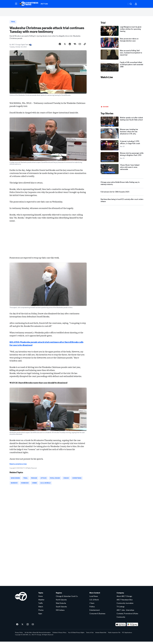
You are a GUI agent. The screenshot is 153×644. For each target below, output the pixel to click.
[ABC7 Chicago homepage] (29, 4)
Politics (92, 609)
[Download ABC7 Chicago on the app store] (121, 627)
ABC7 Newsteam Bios (125, 602)
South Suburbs (61, 609)
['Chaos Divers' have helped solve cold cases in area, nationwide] (122, 170)
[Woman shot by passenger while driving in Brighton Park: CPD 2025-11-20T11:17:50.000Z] (122, 159)
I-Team (92, 606)
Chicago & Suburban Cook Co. (67, 599)
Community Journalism (125, 606)
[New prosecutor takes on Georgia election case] (122, 44)
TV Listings (120, 609)
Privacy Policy (19, 635)
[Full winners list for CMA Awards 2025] (122, 194)
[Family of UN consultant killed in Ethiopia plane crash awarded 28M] (122, 68)
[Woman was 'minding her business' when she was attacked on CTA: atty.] (122, 135)
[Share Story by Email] (80, 46)
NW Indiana (60, 613)
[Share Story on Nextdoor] (75, 46)
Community (121, 620)
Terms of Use (90, 635)
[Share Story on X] (65, 46)
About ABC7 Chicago (124, 599)
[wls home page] (21, 599)
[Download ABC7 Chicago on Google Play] (132, 627)
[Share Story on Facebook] (60, 46)
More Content (95, 595)
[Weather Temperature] (124, 4)
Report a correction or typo (18, 466)
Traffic (41, 606)
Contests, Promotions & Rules (127, 616)
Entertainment (95, 613)
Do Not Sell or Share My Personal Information (38, 635)
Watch (41, 609)
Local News (94, 599)
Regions (59, 595)
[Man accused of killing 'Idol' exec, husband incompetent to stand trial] (122, 56)
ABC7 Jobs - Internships (125, 613)
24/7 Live (44, 4)
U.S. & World (94, 602)
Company (120, 595)
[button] (16, 4)
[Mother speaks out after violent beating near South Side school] (122, 123)
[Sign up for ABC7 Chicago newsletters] (33, 627)
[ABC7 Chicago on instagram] (28, 627)
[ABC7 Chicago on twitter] (22, 627)
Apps (40, 616)
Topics (41, 595)
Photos (41, 613)
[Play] (122, 94)
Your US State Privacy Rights (76, 635)
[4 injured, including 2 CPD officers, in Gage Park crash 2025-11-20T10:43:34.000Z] (122, 147)
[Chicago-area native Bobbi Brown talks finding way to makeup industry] (122, 185)
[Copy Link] (85, 46)
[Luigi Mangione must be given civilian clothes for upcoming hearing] (122, 32)
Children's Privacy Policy (59, 635)
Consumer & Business (97, 616)
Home (40, 599)
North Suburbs (61, 602)
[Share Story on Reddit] (70, 46)
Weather (41, 602)
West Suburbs (61, 606)
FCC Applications (127, 635)
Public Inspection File (114, 635)
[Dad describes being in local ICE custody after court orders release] (122, 203)
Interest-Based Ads (101, 635)
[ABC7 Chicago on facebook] (17, 627)
